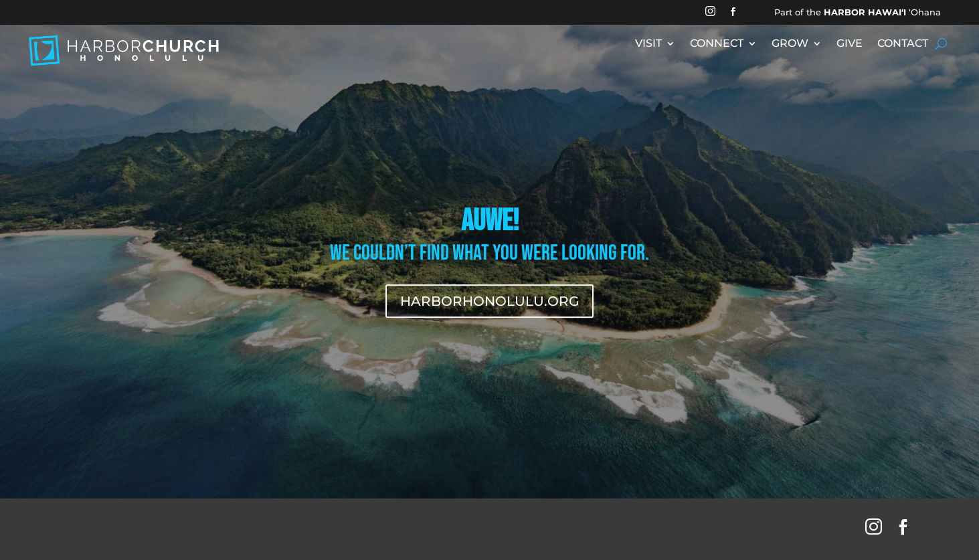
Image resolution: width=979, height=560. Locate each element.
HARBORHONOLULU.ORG (489, 303)
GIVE (850, 44)
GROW (790, 44)
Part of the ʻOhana (858, 12)
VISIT (648, 44)
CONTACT (903, 44)
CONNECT (717, 44)
